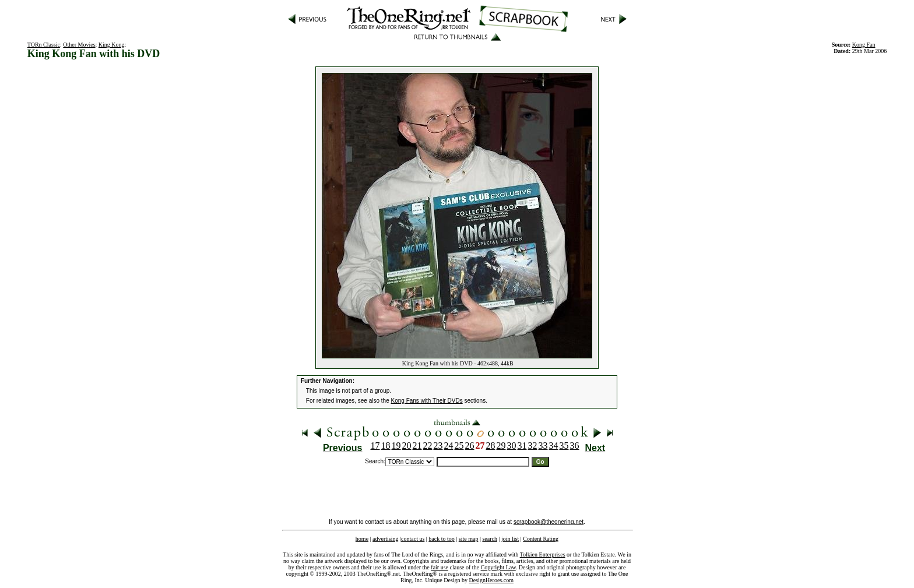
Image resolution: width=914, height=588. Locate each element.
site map (469, 539)
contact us (413, 539)
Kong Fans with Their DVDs (427, 401)
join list (510, 539)
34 (554, 446)
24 (449, 446)
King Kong (112, 45)
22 (428, 446)
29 (501, 446)
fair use (440, 567)
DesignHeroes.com (491, 580)
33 (543, 446)
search (490, 539)
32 (533, 446)
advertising (385, 539)
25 (459, 446)
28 (491, 446)
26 (470, 446)
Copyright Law (498, 567)
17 (375, 446)
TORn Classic (44, 45)
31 (522, 446)
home (362, 539)
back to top (441, 539)
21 (417, 446)
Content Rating (541, 539)
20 (407, 446)
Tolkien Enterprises (543, 554)
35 (564, 446)
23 (438, 446)
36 (575, 446)
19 (396, 446)
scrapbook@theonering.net (549, 522)
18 (386, 446)
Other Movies (79, 45)
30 (512, 446)
